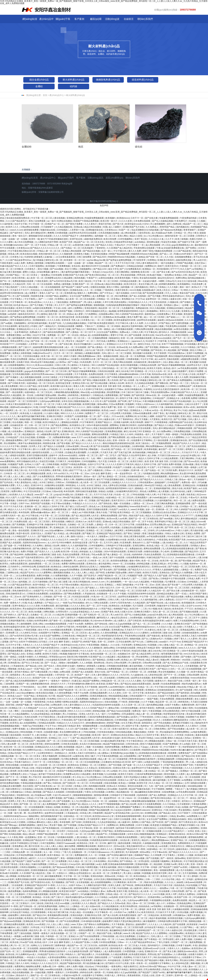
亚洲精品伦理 (65, 756)
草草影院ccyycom (58, 657)
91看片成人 (111, 975)
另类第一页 (153, 732)
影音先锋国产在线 (17, 311)
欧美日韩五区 (131, 284)
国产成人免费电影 (158, 795)
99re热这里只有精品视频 (43, 362)
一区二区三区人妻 (77, 600)
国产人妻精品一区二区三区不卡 (81, 332)
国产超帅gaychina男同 (71, 380)
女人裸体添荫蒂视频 (36, 729)
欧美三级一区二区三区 (52, 356)
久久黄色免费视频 (109, 633)
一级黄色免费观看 (85, 930)
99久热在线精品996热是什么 (167, 957)
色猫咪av (5, 320)
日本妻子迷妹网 (184, 945)
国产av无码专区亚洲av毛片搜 (186, 272)
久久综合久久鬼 (156, 239)
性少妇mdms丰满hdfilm (102, 621)
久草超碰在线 (89, 594)
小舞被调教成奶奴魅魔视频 (67, 392)
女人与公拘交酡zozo (154, 236)
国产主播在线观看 (39, 672)
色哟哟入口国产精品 (141, 822)
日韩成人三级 (171, 479)
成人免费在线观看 (197, 501)
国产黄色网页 (145, 756)
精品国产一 (41, 888)
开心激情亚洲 (135, 663)
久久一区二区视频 (93, 290)
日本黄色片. (31, 269)
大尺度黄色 (155, 419)
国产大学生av (107, 293)
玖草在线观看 (96, 783)
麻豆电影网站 (105, 564)
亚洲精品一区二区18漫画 (109, 326)
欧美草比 (4, 564)
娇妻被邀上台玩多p (38, 389)
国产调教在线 (162, 383)
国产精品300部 (56, 708)
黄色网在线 (99, 663)
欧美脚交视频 (89, 404)
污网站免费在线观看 (144, 329)
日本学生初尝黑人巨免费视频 (140, 501)
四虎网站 (128, 957)
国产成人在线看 (127, 380)
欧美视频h (111, 218)
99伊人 (153, 287)
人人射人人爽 (63, 536)
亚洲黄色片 (117, 873)
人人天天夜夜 (57, 452)
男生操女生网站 (187, 960)
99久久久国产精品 (28, 386)
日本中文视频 (143, 825)
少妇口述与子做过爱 (90, 900)
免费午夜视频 (175, 464)
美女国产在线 (55, 323)
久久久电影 (173, 287)
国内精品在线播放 (166, 594)
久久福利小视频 (52, 413)
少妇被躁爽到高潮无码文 (127, 491)
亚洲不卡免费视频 (195, 353)
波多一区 (150, 509)
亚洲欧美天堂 (37, 531)
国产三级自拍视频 (33, 440)
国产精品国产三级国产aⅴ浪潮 (26, 861)
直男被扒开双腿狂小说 (183, 723)
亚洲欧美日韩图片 (55, 416)
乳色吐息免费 (31, 717)
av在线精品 (140, 242)
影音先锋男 (44, 386)
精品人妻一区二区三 (128, 458)
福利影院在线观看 (41, 452)
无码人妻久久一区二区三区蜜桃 (117, 353)
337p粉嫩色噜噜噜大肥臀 (92, 894)
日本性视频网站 (126, 239)
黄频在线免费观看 (185, 699)
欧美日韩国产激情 (198, 594)
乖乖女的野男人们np (20, 341)
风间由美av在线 (160, 374)
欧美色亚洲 (178, 609)
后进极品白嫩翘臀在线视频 (76, 621)
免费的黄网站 (31, 555)
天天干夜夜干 (158, 434)
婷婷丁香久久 (95, 549)
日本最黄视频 (192, 666)
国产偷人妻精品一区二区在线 (102, 347)
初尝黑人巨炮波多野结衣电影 (119, 242)
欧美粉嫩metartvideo (14, 245)
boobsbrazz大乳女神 (197, 540)
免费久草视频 (27, 552)
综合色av (89, 966)
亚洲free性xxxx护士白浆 (60, 918)
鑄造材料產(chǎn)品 (143, 80)
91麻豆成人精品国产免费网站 (86, 681)
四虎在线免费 (178, 726)
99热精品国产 (29, 741)
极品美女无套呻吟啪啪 (133, 326)
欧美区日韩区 (137, 461)
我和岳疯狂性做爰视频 (87, 491)
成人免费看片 (32, 293)
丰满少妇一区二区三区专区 (104, 597)
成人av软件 (160, 359)
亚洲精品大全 (174, 398)
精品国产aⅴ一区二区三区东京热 (89, 242)
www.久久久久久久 (188, 648)
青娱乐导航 (147, 305)
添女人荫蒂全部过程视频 (115, 485)
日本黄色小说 (17, 257)
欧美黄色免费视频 (119, 561)
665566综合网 (29, 567)
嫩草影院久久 (104, 618)
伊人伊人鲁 (6, 699)
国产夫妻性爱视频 (180, 323)
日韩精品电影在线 (13, 741)
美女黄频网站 (10, 443)
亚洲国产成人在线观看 (11, 543)
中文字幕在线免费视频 (108, 756)
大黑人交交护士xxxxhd (191, 606)
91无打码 (125, 675)
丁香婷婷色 (100, 248)
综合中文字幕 (21, 224)
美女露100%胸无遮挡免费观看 (72, 717)
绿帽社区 (70, 522)
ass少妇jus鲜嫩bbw (54, 531)
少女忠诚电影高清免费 (56, 660)
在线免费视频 (169, 792)
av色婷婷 (13, 314)
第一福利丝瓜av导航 (40, 705)
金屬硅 (39, 86)
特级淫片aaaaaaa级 (66, 843)
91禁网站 (152, 260)
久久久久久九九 (9, 416)
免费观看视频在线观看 (23, 281)
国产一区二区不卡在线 (36, 245)
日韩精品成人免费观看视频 (105, 395)
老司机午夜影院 (147, 708)
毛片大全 (156, 344)
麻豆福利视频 (62, 606)
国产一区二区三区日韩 (56, 371)
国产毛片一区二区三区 (184, 338)
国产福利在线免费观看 (54, 332)
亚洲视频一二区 (44, 437)
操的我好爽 (202, 407)
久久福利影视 (7, 224)
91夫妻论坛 (151, 630)
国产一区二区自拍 (70, 335)
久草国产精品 (106, 609)
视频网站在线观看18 (86, 479)
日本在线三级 (37, 663)
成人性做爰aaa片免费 (162, 233)
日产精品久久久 (52, 603)
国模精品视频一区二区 (12, 756)
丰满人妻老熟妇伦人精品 (26, 482)
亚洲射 (177, 633)
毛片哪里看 (171, 582)
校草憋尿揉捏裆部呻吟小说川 (131, 311)
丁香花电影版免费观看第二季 (38, 528)
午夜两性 (148, 389)
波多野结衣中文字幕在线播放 (145, 768)
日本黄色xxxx (111, 230)
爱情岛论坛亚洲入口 (89, 567)
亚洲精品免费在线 (75, 218)
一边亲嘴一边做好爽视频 (192, 305)
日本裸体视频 (61, 233)
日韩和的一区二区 (15, 519)
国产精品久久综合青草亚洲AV (132, 455)
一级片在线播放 (167, 263)
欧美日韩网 (24, 771)
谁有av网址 (145, 852)
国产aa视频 (7, 323)
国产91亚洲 (158, 822)
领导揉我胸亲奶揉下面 (29, 540)
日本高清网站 (45, 470)
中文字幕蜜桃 (158, 789)
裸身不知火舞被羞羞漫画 (30, 443)
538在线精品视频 (124, 732)
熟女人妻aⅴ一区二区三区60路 (141, 903)
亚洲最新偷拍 (39, 320)
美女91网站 (113, 861)
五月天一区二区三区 (64, 353)
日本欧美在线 (69, 636)
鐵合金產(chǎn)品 (39, 80)
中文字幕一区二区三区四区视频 (55, 516)
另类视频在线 (72, 482)
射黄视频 (153, 672)
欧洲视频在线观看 (35, 660)
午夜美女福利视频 (108, 867)
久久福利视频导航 (165, 404)
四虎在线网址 (121, 302)
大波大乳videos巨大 (130, 600)
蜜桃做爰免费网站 (15, 440)
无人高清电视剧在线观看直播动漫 (178, 549)
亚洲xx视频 (188, 464)
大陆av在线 (57, 491)
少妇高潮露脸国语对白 (110, 726)
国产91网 (123, 401)
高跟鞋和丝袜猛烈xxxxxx (35, 543)
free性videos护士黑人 (125, 350)
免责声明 (104, 206)
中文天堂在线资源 (158, 302)
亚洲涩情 (6, 491)
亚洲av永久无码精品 (117, 786)
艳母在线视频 (51, 690)
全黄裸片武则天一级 (11, 516)
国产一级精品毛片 (48, 326)
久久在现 (81, 485)
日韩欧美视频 (53, 464)
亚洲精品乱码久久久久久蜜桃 (49, 747)
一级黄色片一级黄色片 (60, 681)
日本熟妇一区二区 (189, 506)
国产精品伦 (126, 684)
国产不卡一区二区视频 (175, 675)
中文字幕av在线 (160, 852)
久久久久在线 (54, 320)
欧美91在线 (149, 335)
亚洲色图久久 (90, 927)
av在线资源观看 (174, 708)
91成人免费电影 (36, 603)
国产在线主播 (152, 218)
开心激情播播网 (158, 224)
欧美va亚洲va (35, 302)
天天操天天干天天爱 (166, 912)
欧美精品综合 (41, 960)
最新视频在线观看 (15, 371)
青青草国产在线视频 (41, 504)
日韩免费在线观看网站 (67, 879)
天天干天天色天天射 (125, 263)
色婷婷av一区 (196, 564)
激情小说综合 (77, 536)
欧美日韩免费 (110, 239)
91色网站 (51, 699)
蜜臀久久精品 (29, 272)
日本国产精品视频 (48, 407)
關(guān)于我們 (63, 20)
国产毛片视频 (155, 296)
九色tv (13, 948)
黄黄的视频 (134, 702)
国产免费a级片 (118, 266)
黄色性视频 (170, 774)
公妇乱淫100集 (165, 828)
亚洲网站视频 (158, 386)
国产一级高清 (167, 858)
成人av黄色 (94, 633)
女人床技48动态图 (154, 675)
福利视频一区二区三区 (105, 236)
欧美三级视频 (182, 239)
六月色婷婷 (149, 666)
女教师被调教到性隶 (22, 549)
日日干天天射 (116, 536)
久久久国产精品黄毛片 (17, 221)
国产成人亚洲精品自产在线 (176, 663)
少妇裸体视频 (138, 446)
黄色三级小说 (21, 470)
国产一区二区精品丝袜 (149, 915)
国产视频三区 (89, 533)
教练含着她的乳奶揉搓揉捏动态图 (185, 356)
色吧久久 (34, 600)
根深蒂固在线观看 (88, 759)
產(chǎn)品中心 (46, 20)
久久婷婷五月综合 (29, 633)
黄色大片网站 (113, 287)
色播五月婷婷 (196, 239)
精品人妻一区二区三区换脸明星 (113, 759)
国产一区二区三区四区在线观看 (62, 741)
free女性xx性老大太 (165, 335)
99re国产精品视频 (72, 498)
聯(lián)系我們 (145, 19)
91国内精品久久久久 (138, 302)
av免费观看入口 (195, 816)
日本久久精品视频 (29, 287)
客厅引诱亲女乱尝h (188, 822)
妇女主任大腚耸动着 (187, 281)
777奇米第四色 (28, 687)
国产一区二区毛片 (108, 455)
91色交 (50, 702)
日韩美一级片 (191, 681)
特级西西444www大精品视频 (145, 254)
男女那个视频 (56, 825)
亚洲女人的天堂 (87, 714)
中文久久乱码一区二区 (160, 371)
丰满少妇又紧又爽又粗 (58, 912)
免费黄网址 (20, 966)
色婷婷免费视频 (146, 425)
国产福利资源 (138, 395)
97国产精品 (165, 323)
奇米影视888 (163, 269)
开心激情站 (42, 314)
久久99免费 (156, 855)
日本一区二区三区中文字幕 (122, 525)
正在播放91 (107, 762)
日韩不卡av (24, 504)
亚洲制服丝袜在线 (95, 230)
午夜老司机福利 (104, 639)
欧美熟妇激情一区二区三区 (31, 876)
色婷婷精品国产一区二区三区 (150, 930)
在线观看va (64, 359)
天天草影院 (66, 960)
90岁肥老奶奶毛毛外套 (112, 636)
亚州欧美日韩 (201, 780)
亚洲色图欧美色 (169, 843)
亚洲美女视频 (201, 341)
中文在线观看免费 (46, 467)
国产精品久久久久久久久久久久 (45, 248)
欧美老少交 (166, 876)
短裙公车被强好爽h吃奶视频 (106, 909)
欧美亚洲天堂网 (77, 528)
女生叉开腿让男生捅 (131, 723)
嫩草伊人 (56, 272)
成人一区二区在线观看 (76, 347)
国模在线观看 (101, 957)
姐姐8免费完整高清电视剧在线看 (48, 347)
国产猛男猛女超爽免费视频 (119, 260)
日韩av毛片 (171, 281)
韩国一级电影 (172, 434)
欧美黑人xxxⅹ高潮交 (78, 780)
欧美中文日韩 (25, 561)
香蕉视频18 (92, 528)
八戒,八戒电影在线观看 (14, 455)
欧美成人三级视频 (127, 783)
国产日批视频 (82, 729)
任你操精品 (28, 789)
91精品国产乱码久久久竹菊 (103, 888)
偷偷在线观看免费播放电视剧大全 (82, 609)
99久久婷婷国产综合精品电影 (106, 365)
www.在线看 (161, 738)
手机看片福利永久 (23, 762)
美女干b (177, 410)
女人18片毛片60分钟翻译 (60, 543)
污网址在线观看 (104, 467)
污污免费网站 (91, 314)
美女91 (109, 663)
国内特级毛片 (154, 945)
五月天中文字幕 (14, 645)
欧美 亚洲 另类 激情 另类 (110, 386)
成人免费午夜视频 (54, 798)
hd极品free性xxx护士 (43, 353)
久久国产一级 (39, 464)
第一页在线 (28, 395)
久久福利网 (6, 930)
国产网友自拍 (31, 639)
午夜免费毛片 (181, 221)
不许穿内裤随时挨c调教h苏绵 (81, 684)
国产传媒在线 (154, 636)
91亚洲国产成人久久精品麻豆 (102, 657)
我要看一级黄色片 (42, 933)
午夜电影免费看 (199, 804)
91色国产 (118, 467)
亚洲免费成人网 (20, 846)
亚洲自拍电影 (97, 876)
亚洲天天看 (122, 891)
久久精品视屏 (139, 603)
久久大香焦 (13, 837)
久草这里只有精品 (145, 738)
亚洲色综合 (92, 564)
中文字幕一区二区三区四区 (106, 281)
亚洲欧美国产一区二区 (83, 284)
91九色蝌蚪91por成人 (33, 750)
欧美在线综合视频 (29, 254)
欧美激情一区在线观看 (19, 810)
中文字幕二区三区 (53, 591)
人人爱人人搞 (119, 900)
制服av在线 (67, 888)
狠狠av (63, 663)
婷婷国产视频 (66, 311)
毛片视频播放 (58, 882)
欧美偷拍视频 (139, 452)
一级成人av (76, 512)
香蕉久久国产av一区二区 (51, 293)
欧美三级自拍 (85, 281)
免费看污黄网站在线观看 (73, 564)
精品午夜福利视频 (158, 918)
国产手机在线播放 (163, 723)
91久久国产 (186, 269)
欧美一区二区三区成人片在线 (182, 374)
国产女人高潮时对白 (56, 558)
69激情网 (83, 657)
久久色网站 (38, 546)
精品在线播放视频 (164, 329)
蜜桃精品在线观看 (70, 422)
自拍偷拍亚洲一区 (19, 425)
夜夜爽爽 (173, 753)
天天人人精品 (172, 293)
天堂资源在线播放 (99, 254)
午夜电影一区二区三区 (191, 266)
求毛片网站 (173, 564)
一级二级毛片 (201, 927)
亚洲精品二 (110, 585)
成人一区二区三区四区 (155, 317)
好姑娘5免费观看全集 (174, 248)
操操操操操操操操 (174, 407)
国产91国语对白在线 (41, 882)
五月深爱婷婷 (34, 410)
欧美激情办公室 (77, 425)
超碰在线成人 (183, 849)
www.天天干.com (80, 437)
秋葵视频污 (197, 588)
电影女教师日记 (14, 789)
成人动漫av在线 (134, 437)
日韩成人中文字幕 (72, 428)
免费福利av (20, 798)
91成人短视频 (182, 807)
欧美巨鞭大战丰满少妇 (61, 386)
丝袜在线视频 (111, 702)
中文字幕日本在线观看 (165, 687)
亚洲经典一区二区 (33, 506)
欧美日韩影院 (182, 335)
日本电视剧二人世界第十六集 (71, 230)
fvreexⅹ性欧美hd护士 (140, 506)
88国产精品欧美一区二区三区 (112, 576)
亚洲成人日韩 (181, 275)
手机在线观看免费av (160, 392)
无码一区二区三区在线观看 (40, 284)
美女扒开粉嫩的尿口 (83, 344)
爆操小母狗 (135, 561)
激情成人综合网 (117, 383)
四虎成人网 (168, 969)
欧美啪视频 (69, 747)
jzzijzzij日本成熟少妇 (191, 455)
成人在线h (178, 627)
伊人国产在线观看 (21, 296)
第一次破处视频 (38, 972)
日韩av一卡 (177, 290)
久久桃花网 (93, 452)
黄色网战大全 (128, 299)
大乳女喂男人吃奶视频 (121, 413)
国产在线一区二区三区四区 (177, 588)
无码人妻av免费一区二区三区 (54, 600)
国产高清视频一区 (50, 921)
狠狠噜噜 (135, 272)
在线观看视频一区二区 (86, 416)
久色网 (94, 942)
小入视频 (201, 221)
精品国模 (120, 359)
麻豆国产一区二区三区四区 (171, 449)
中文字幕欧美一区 (19, 302)
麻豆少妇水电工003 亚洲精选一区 (132, 371)
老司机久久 (187, 801)
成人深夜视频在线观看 (31, 377)
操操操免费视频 (47, 948)
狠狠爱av (104, 536)
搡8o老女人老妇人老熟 (48, 822)
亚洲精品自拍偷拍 (175, 308)
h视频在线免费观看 (164, 251)
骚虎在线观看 (125, 843)
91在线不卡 (151, 341)
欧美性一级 (34, 239)
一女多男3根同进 (20, 332)
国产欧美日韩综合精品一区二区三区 (102, 275)
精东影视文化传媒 (35, 398)
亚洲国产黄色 (108, 612)
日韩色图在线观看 (74, 792)
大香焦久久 (28, 645)
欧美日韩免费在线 (129, 906)
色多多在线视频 (16, 918)
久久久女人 (49, 302)
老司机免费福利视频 (10, 783)
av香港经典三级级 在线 (84, 245)
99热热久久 (71, 954)
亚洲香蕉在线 (90, 822)
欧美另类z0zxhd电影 (47, 359)
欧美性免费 (166, 915)
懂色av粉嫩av (71, 501)
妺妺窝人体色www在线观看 (171, 320)
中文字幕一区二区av (80, 474)
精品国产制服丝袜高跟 (114, 744)
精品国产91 (6, 296)
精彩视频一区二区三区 (137, 918)
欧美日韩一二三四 (79, 519)
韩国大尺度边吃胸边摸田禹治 (128, 921)
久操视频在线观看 (151, 843)
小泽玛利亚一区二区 (64, 675)
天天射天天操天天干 (143, 957)
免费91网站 (181, 278)
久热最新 (128, 467)
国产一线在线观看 (15, 392)
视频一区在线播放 (122, 504)
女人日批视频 (96, 552)
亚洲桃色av (108, 317)
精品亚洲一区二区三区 (109, 308)
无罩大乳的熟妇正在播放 (135, 777)
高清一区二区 (175, 873)
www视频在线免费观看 (56, 624)
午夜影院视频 (54, 561)
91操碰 (110, 972)
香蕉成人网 (14, 254)
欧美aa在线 (122, 347)
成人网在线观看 (129, 233)
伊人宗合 (166, 245)
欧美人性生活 (164, 290)
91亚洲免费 (126, 543)
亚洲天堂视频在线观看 (37, 455)
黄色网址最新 (153, 242)
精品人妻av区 (153, 660)
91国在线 (190, 735)
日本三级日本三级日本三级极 (57, 329)
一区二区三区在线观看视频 (194, 317)
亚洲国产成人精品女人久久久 (83, 804)
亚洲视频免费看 (183, 504)
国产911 (14, 642)
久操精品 (141, 257)
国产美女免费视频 (23, 479)
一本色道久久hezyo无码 (102, 272)
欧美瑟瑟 (155, 825)
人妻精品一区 (101, 525)
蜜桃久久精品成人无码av (179, 738)
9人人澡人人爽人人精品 (83, 573)
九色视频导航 (128, 308)
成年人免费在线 (174, 224)
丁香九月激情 (163, 942)
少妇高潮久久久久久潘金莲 (61, 389)
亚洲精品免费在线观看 (15, 924)
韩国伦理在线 (31, 428)
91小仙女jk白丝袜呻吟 (122, 810)
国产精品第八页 (55, 449)
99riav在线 (151, 395)
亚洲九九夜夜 (115, 885)
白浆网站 (111, 792)
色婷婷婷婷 (138, 555)
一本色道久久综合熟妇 (36, 957)
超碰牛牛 (54, 455)
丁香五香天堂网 (190, 936)
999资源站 (92, 329)
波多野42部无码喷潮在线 (12, 293)
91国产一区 (125, 230)
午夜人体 (23, 570)
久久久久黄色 (115, 693)
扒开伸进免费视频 (25, 855)
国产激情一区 (56, 621)
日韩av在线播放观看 (60, 368)
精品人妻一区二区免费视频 (133, 356)
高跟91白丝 (36, 810)
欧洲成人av (127, 660)
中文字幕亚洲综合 (47, 717)
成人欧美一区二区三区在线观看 (80, 299)
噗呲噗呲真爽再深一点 (43, 419)
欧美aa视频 (121, 317)
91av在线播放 (31, 849)
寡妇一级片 (185, 287)
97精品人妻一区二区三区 (60, 245)
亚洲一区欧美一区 (121, 440)
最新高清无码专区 (27, 314)
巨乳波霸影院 (129, 714)
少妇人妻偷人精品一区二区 (175, 362)
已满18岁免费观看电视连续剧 (102, 717)
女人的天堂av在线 (77, 398)
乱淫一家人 (107, 251)
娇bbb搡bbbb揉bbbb (129, 374)
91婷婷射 (29, 257)
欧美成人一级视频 (13, 936)
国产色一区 (11, 759)
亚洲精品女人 (124, 341)
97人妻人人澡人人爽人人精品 (79, 440)
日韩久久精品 (162, 717)
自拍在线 (39, 789)
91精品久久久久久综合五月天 (55, 540)
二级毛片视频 (145, 837)
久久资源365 (7, 849)
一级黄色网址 (116, 966)
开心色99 (165, 552)
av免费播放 (187, 780)
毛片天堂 (102, 461)
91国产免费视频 (73, 708)
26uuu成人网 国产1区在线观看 (95, 446)
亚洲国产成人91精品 (55, 533)
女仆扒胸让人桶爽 (146, 416)
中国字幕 (92, 323)
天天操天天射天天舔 (188, 741)
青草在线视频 (58, 522)
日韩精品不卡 (84, 909)
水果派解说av (17, 792)
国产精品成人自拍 (106, 359)
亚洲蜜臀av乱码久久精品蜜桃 (59, 278)
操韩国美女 (16, 675)
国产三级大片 (25, 347)
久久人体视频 (86, 663)
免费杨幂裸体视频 (62, 437)
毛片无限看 (138, 606)
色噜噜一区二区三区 (89, 455)
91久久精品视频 (158, 308)
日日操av (46, 491)
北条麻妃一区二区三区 (41, 615)
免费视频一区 (54, 335)
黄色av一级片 (91, 476)
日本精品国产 (159, 398)
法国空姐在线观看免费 (115, 918)
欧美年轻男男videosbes (43, 374)
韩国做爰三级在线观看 (11, 735)
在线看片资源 (23, 362)
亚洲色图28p (116, 753)
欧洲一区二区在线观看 (28, 948)
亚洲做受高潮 (43, 567)
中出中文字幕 (147, 359)
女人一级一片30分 (52, 852)
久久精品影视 (36, 413)
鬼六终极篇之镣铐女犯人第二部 (48, 260)
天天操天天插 (83, 558)
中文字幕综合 (164, 467)
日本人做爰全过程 (107, 419)
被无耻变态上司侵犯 (28, 326)
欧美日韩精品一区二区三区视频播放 (135, 512)
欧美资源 (86, 488)
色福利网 (123, 789)
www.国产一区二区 (44, 495)
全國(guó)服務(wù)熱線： (175, 10)
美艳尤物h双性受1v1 (49, 254)
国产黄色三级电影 (132, 533)
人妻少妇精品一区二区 (172, 543)
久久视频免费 (66, 254)
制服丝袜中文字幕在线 (56, 525)
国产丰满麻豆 (13, 377)
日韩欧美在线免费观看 (38, 594)
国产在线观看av (200, 753)
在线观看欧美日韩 (199, 663)
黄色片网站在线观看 (123, 362)
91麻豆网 (159, 528)
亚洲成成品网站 (109, 506)
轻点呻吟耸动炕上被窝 (181, 491)
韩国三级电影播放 (125, 585)
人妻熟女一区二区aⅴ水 (143, 504)
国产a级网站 (49, 939)
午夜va (160, 248)
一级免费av (45, 275)
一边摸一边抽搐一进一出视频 (14, 239)
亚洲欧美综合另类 (93, 915)
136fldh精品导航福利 (75, 531)
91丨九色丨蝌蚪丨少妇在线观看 (102, 458)
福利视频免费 (19, 338)
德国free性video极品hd (21, 407)
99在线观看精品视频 (118, 696)
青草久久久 (165, 311)
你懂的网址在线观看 (55, 263)
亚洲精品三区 (16, 708)
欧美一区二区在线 (150, 561)
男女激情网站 (143, 657)
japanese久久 (138, 341)
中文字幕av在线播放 (61, 504)
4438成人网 (85, 813)
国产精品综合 (17, 717)
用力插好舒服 (197, 531)
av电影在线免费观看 (43, 308)
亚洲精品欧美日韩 (32, 921)
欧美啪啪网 (67, 561)
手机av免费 (97, 555)
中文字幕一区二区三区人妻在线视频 (48, 218)
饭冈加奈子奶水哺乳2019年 (129, 828)
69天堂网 (31, 648)
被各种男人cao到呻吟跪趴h (112, 687)
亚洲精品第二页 (61, 528)
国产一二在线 (53, 669)
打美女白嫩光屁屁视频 (38, 894)
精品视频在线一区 (31, 434)
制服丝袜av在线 (48, 230)
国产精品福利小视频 (154, 326)
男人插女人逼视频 (26, 618)
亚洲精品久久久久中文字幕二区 (122, 344)
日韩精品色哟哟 (81, 918)
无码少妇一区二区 (199, 383)
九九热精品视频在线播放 (75, 323)
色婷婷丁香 (198, 810)
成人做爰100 (124, 822)
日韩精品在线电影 (135, 266)
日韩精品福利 (14, 978)
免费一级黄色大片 (13, 603)
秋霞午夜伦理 (23, 533)
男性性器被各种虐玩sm (173, 296)
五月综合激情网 (124, 642)
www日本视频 (138, 509)
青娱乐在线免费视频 (154, 882)
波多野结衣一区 (153, 299)
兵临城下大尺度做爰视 (169, 696)
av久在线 (203, 488)
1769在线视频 (138, 495)
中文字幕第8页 (87, 422)
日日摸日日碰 (176, 461)
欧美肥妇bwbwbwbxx (125, 831)
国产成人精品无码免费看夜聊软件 (43, 350)
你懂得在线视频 (98, 287)
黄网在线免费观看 (100, 434)
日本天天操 (136, 293)
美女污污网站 (71, 269)
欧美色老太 (151, 693)
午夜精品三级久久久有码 (122, 434)
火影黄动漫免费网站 (57, 957)
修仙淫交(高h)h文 (166, 278)
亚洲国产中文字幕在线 (133, 960)
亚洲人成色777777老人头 (75, 470)
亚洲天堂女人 (37, 533)
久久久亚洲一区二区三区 (134, 705)
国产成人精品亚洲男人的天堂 (85, 516)
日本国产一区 (52, 344)
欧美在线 (25, 413)
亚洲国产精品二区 (179, 840)
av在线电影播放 (98, 392)
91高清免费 (198, 284)
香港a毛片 (126, 579)
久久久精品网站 (14, 488)
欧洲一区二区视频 (87, 501)
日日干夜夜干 (184, 813)
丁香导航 (49, 305)
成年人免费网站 (76, 308)
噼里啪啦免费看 (32, 230)
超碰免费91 (14, 915)
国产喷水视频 (64, 443)
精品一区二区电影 (185, 879)
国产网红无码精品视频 (11, 834)
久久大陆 (169, 257)
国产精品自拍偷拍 (166, 693)
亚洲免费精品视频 (114, 431)
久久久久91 (6, 969)
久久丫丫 (67, 738)
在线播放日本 (124, 654)
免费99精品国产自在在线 (181, 422)
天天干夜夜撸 (81, 374)
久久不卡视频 (76, 576)
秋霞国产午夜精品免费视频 (86, 221)
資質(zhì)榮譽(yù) (114, 178)
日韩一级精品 (104, 329)
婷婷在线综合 (150, 828)
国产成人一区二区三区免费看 (147, 624)
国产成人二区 (166, 254)
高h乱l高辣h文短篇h (66, 666)
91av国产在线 (27, 942)
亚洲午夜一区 (138, 470)
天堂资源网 (56, 275)
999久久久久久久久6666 (195, 290)
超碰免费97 (108, 921)
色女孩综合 (74, 957)
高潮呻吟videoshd (142, 810)
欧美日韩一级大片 (109, 221)
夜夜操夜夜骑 (134, 975)
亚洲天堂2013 (172, 266)
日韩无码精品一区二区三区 (115, 368)
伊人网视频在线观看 (36, 474)
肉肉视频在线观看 (144, 338)
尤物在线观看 (173, 359)
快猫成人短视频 (200, 416)
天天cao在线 (118, 416)
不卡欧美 (123, 702)
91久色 (106, 549)
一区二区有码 (148, 531)
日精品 (172, 816)
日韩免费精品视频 (182, 431)
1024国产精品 (52, 296)
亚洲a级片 (78, 630)
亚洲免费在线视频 (90, 570)
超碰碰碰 (114, 801)
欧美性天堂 (167, 419)
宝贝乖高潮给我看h (22, 374)
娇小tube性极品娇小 (159, 498)
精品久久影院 (136, 236)
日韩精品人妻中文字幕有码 (23, 467)
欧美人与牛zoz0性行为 (58, 474)
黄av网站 (63, 395)
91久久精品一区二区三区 (161, 783)
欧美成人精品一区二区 (158, 546)
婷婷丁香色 (148, 251)
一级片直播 (54, 960)
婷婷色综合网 (87, 972)
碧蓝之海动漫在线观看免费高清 (15, 218)
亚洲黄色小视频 (82, 254)
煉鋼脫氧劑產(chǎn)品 (108, 80)
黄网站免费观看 (127, 825)
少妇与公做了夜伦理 (94, 350)
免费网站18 (151, 266)
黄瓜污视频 (43, 269)
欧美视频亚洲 (188, 603)
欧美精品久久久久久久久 (48, 618)
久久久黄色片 (91, 224)
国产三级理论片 (69, 618)
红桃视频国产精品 (169, 825)
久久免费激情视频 (60, 576)
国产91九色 (138, 642)
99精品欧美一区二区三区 (159, 452)
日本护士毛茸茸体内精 (120, 603)
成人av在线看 (162, 846)
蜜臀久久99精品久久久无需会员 (82, 768)
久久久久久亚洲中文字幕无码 (89, 389)
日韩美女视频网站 (12, 828)
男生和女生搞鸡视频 (121, 446)
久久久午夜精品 (188, 347)
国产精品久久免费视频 (182, 573)
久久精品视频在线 (64, 227)
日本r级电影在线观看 (126, 648)
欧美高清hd (16, 609)
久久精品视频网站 (21, 714)
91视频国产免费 (16, 464)
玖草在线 (35, 927)
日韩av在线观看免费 (26, 380)
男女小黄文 (193, 233)
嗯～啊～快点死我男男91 (32, 813)
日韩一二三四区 (153, 879)
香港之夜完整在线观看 (135, 536)
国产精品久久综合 (105, 245)
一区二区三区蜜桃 (104, 320)
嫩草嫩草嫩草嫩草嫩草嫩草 (180, 972)
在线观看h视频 (51, 732)
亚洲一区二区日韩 (98, 843)
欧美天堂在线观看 (143, 428)
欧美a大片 (197, 287)
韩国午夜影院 (33, 338)
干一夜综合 (34, 570)
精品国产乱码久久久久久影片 (187, 443)
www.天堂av (77, 924)
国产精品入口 (79, 329)
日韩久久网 (138, 332)
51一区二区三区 (20, 612)
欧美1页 (130, 383)
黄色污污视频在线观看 (151, 744)
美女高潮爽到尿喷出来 (70, 732)
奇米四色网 (69, 491)
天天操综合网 (187, 341)
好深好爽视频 (44, 272)
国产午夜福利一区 (41, 831)
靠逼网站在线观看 (58, 711)
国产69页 (100, 573)
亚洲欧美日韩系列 (166, 260)
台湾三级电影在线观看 (195, 783)
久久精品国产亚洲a (81, 942)
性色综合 (35, 290)
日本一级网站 (59, 966)
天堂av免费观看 (117, 404)
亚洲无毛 (79, 687)
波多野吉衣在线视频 (141, 678)
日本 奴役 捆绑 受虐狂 (101, 474)
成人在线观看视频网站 (98, 335)
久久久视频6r (123, 470)
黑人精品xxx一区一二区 (32, 690)
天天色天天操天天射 (163, 885)
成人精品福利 (45, 801)
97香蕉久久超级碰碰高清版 (166, 570)
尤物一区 (51, 873)
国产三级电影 (171, 822)
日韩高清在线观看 (106, 371)
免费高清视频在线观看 (48, 380)
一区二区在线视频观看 (50, 287)
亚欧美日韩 (72, 657)
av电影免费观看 (199, 732)
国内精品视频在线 (196, 278)
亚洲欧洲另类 (41, 738)
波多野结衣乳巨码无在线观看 (83, 233)
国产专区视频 (152, 347)
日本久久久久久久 (66, 699)
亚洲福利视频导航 (162, 488)
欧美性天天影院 (24, 308)
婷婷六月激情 (70, 356)
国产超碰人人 (173, 317)
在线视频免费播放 (183, 257)
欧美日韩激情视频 (129, 365)
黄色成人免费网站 (149, 491)
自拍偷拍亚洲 (140, 362)
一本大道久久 (92, 536)
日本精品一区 (180, 233)
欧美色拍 (113, 945)
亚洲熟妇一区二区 (189, 771)
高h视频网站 (152, 311)
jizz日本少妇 (138, 813)
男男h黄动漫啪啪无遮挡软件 (69, 476)
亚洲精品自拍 (189, 485)
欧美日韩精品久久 (52, 422)
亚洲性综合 (157, 810)
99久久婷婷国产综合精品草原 (130, 314)
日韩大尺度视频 (177, 717)
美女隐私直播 (191, 930)
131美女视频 (201, 870)
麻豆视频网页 (8, 410)
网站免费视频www (87, 356)
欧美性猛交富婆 (67, 317)
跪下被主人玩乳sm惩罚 (77, 506)
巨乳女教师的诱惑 (171, 711)
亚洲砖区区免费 (135, 552)
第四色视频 (80, 278)
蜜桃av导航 (114, 708)
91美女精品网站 (53, 750)
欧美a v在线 (190, 407)
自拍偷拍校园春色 (136, 476)
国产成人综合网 (129, 804)
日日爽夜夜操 (120, 882)
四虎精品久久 (61, 753)
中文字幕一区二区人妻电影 (75, 549)
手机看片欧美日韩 (69, 789)
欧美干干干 (56, 428)
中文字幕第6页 (48, 927)
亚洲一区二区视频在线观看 (149, 831)
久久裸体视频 (180, 954)
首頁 (45, 95)
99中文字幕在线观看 (191, 711)
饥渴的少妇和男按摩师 (31, 458)
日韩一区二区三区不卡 (39, 425)
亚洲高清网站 (139, 546)
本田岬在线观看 (133, 531)
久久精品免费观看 (170, 458)
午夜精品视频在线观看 (31, 783)
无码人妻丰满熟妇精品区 (164, 428)
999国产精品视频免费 (119, 254)
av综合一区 (157, 410)
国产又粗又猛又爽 (123, 452)
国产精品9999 (17, 555)
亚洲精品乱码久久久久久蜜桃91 (134, 633)
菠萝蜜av (29, 651)
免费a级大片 (36, 332)
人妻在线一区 (156, 747)
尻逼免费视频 (82, 699)
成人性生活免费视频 (24, 242)
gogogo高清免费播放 (35, 371)
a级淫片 (33, 858)
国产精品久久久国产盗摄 (156, 576)
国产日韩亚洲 (135, 621)
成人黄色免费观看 (10, 386)
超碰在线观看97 (180, 371)
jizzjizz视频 (129, 753)
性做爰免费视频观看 (95, 218)
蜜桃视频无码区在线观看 (41, 236)
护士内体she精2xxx (166, 531)
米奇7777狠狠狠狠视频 (173, 344)
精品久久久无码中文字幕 (157, 516)
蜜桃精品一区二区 (144, 488)
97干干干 (175, 269)
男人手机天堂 (35, 777)
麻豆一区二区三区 (60, 512)
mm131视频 (135, 290)
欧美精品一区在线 (42, 897)
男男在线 (142, 275)
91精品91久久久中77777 (182, 516)
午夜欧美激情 (7, 263)
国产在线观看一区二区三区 (74, 750)
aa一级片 (51, 221)
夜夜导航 (57, 470)
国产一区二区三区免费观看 (54, 861)
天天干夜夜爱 (160, 353)
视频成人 (19, 630)
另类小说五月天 (107, 588)
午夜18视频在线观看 (153, 401)
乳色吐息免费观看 (19, 359)
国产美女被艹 (174, 585)
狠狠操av (179, 783)
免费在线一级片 (189, 482)
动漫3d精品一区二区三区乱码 (41, 383)
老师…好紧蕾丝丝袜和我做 (177, 678)
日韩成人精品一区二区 (117, 894)
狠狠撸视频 (99, 305)
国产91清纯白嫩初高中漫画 (120, 855)
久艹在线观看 (116, 957)
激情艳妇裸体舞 (101, 795)
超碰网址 (64, 296)
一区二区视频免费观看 (97, 338)
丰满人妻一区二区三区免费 (84, 419)
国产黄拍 (123, 516)
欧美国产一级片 (83, 675)
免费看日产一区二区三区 (97, 413)
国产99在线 (157, 350)
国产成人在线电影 (138, 296)
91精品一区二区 (146, 687)
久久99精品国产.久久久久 (25, 536)
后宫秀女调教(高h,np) (160, 525)
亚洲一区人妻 (127, 338)
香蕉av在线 (110, 876)
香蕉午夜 (203, 741)
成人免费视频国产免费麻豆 (55, 804)
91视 (105, 227)
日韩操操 (48, 597)
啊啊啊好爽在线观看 (87, 846)
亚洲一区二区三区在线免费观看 (54, 519)
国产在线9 (163, 464)
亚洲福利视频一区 (74, 615)
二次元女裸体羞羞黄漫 (65, 257)
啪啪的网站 (123, 506)
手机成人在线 (28, 768)
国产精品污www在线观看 (119, 711)
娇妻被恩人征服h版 (43, 257)
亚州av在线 (120, 846)
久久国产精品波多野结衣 (20, 585)
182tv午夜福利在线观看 (98, 425)
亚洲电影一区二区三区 (91, 870)
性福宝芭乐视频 (169, 242)
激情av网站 (103, 404)
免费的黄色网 (188, 705)
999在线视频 (27, 732)
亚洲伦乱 (75, 900)
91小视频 (153, 609)
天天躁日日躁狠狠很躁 (142, 870)
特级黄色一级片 (143, 434)
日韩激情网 (98, 813)
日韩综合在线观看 (64, 374)
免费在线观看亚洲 (51, 410)
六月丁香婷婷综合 (125, 419)
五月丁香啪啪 (174, 780)
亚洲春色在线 (77, 290)
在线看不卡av (55, 498)
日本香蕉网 (144, 588)
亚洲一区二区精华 (126, 407)
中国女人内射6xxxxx (145, 404)
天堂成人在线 (148, 975)
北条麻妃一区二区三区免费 (81, 525)
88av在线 (202, 281)
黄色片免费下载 (135, 317)
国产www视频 (57, 269)
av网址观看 (65, 672)
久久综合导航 (169, 879)
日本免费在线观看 (142, 221)
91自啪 (192, 221)
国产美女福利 (106, 570)
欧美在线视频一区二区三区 (89, 317)
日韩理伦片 (201, 236)
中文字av (140, 299)
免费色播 (160, 708)
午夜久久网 (62, 404)
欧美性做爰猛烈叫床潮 (125, 320)
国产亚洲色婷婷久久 (33, 597)
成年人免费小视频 (184, 939)
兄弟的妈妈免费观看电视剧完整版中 (123, 305)
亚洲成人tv (74, 936)
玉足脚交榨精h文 (45, 753)
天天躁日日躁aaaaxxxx (169, 455)
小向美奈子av (120, 912)
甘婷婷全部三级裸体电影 (28, 501)
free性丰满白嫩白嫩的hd (182, 750)
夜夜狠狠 (15, 687)
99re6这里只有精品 (154, 485)
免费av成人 (125, 332)
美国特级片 (86, 395)
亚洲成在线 (42, 696)
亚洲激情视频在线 (19, 389)
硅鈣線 (74, 86)
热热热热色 (63, 458)
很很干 (161, 266)
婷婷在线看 (26, 915)
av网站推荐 (57, 705)
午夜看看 (37, 939)
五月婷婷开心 (15, 567)
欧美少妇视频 (35, 612)
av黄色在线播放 (106, 278)
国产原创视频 (86, 879)
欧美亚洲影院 (174, 756)
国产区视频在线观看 (189, 612)
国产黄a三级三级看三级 (61, 582)
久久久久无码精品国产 (49, 858)
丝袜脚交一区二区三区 (48, 317)
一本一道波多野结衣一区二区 (127, 474)
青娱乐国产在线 (187, 293)
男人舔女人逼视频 (93, 302)
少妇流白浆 (125, 840)
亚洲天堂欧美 (122, 290)
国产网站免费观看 (117, 437)
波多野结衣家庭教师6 (128, 597)
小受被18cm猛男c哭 (71, 975)
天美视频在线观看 (54, 488)
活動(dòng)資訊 (112, 20)
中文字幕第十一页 (136, 245)
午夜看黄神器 (162, 422)
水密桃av (31, 822)
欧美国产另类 (66, 242)
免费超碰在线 (142, 308)
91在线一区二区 (57, 341)
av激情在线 (79, 756)
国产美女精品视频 (99, 383)
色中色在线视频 (81, 840)
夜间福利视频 (75, 404)
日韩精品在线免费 (148, 365)
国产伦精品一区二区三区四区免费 (161, 470)
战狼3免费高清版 (184, 260)
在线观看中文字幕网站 (142, 440)
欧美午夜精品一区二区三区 (46, 585)
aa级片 (169, 621)
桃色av (83, 335)
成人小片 (149, 528)
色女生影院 (28, 786)
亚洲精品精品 (98, 498)
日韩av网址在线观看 (30, 227)
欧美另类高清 (108, 807)
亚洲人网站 (123, 236)
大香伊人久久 (174, 948)
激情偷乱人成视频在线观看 (88, 353)
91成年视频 (91, 386)
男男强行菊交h (62, 290)
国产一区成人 (104, 416)
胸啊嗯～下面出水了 (86, 326)
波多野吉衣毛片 (195, 365)
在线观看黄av (142, 525)
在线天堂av (200, 263)
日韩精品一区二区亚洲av (109, 299)
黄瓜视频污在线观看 (143, 353)
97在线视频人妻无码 (195, 344)
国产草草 (169, 528)
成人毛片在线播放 (185, 870)
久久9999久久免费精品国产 (179, 386)
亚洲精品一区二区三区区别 (74, 633)
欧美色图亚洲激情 (106, 323)
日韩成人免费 (194, 579)
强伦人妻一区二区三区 (99, 750)
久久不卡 (170, 239)
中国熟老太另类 (26, 759)
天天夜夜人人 (191, 627)
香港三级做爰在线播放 (153, 533)
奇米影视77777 (7, 344)
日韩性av (60, 482)
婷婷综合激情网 (71, 567)
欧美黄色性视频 (123, 278)
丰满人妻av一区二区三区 (194, 966)
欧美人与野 (172, 894)
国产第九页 (24, 615)
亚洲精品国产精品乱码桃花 (185, 525)
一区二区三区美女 (29, 275)
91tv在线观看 (174, 536)
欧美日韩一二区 (148, 272)
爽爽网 (51, 233)
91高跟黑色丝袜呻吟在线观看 (142, 594)
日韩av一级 (171, 741)
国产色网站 (191, 248)
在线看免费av (164, 314)
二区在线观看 (17, 885)
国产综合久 (87, 428)
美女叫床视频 (149, 816)
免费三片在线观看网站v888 (186, 621)
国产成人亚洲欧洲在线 (64, 431)
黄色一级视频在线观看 (108, 356)
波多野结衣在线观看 (147, 320)
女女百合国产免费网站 (80, 296)
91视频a (169, 639)
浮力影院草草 (140, 260)
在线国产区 (161, 416)
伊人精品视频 (170, 350)
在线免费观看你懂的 (136, 558)
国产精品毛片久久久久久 (152, 479)
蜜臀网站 (114, 425)
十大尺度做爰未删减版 (33, 488)
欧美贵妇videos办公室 (103, 816)
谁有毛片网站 (172, 960)
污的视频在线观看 (151, 474)
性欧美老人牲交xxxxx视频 (133, 858)
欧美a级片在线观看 (98, 437)
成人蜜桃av (104, 753)
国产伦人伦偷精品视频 (163, 221)
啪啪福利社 (114, 338)
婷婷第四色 (74, 395)
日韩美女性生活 (177, 846)
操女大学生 (113, 269)
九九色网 (56, 552)
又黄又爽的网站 (122, 272)
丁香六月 (66, 852)
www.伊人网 (129, 933)
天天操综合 (85, 365)
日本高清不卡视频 (79, 939)
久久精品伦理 (19, 284)
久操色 (140, 951)
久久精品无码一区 (157, 591)
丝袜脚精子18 (192, 717)
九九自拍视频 (111, 774)
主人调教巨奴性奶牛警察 (47, 242)
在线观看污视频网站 (161, 861)
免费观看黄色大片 (186, 843)
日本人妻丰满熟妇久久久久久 (105, 675)
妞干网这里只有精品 (31, 828)
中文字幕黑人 (17, 299)
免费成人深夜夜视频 (22, 353)
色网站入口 (64, 906)
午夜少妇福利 (171, 810)
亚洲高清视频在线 (99, 696)
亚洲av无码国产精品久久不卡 (22, 753)
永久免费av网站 (136, 347)
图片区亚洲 (34, 846)
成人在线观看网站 (28, 723)
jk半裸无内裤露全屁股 (176, 786)
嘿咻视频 (94, 449)
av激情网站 (194, 828)
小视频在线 (194, 867)
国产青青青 (164, 618)
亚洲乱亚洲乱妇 (159, 564)
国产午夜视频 (153, 543)
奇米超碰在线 (114, 960)
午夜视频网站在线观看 (160, 900)
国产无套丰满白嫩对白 (84, 720)
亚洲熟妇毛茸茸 (121, 639)
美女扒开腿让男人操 (148, 284)
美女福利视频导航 (62, 579)
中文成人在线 (60, 308)
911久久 (30, 365)
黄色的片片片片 (186, 470)
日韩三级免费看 (84, 257)
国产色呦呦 (125, 395)
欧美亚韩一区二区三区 (85, 467)
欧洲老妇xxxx (123, 218)
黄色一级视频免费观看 (164, 870)
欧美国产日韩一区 (42, 678)
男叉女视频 (177, 314)
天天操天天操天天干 (24, 579)
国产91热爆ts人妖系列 (127, 717)
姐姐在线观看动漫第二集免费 (146, 684)
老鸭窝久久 (191, 449)
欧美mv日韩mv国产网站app (116, 870)
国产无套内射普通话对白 (33, 558)
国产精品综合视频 (92, 251)
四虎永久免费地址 (56, 729)
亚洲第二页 (32, 311)
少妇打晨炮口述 (65, 735)
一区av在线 (105, 449)
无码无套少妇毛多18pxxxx (16, 305)
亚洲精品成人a (180, 828)
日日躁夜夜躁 (67, 828)
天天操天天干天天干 (20, 290)
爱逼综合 (6, 666)
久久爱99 (193, 639)
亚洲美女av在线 (160, 567)
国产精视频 (183, 350)
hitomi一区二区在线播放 (124, 564)
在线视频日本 (150, 618)
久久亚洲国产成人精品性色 (120, 248)
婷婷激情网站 (87, 236)
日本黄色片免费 (40, 498)
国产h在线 (174, 576)
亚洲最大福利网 (122, 422)
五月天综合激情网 (9, 326)
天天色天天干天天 (190, 452)
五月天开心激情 (111, 543)
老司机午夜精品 (22, 672)
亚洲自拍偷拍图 (136, 485)
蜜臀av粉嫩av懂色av (41, 512)
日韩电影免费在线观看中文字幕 (54, 900)
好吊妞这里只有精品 (20, 912)
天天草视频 (59, 609)
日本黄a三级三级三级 (53, 440)
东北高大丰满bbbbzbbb (91, 744)
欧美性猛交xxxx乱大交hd (137, 224)
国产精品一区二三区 (180, 383)
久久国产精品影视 (183, 251)
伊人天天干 (60, 305)
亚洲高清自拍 (105, 768)
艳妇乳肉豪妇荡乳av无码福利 (80, 897)
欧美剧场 (29, 918)
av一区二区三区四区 (63, 786)
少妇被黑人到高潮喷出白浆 (83, 359)
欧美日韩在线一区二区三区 (76, 591)
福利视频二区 (128, 287)
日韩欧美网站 (160, 729)
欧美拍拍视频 (135, 771)
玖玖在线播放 (81, 969)
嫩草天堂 (129, 428)
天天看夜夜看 (37, 909)
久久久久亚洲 (126, 221)
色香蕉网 (186, 398)
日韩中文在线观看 (122, 819)
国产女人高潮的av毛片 (153, 639)
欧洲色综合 (57, 567)
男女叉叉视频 (142, 419)
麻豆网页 (120, 531)
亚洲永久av (82, 522)
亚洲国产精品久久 (104, 422)
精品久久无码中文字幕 (149, 458)
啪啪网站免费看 (34, 966)
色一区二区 (21, 410)
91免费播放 (6, 284)
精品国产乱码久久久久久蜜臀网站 (169, 437)
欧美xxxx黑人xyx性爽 (117, 519)
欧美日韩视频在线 (134, 389)
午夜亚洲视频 (93, 645)
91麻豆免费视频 (39, 864)
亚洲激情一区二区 (84, 495)
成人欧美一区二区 (35, 278)
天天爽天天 (61, 461)
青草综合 (168, 410)
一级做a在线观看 (45, 675)
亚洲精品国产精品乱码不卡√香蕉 (38, 840)
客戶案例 (79, 19)
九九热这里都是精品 (80, 612)
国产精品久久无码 (166, 669)
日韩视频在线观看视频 (117, 666)
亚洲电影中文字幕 (35, 525)
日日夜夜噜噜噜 (39, 912)
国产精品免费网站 (60, 425)
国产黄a (47, 783)
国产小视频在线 (96, 470)
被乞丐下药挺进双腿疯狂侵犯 (55, 239)
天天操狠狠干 (48, 227)
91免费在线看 (21, 522)
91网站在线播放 (65, 221)
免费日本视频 (43, 576)
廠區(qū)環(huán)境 (96, 20)
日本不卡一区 (137, 218)
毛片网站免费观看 (70, 759)
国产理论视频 (89, 579)
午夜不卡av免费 (76, 624)
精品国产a (109, 813)
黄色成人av (95, 506)
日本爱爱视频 (129, 951)
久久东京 (99, 585)
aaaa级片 (164, 642)
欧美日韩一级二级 (169, 561)
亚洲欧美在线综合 (177, 834)
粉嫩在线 (4, 843)
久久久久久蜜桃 (142, 377)
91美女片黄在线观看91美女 (19, 404)
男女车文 (71, 341)
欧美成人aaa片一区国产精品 (115, 410)
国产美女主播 (164, 272)
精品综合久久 (87, 585)
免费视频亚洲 (81, 855)
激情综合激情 (23, 870)
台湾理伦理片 (62, 612)
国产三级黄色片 (156, 777)
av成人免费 (20, 263)
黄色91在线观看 (136, 786)
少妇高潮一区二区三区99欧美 (53, 765)
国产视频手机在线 (138, 368)
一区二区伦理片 (11, 413)
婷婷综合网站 (104, 927)
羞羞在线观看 (31, 519)
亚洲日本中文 (37, 485)
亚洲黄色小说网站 (190, 311)
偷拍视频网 (73, 663)
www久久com (17, 230)
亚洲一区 (8, 576)
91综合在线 (73, 831)
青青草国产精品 (167, 227)
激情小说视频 (93, 407)
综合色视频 (18, 422)
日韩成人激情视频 (33, 792)
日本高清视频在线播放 (109, 233)
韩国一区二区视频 (33, 422)
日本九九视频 (41, 759)
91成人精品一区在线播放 (82, 912)
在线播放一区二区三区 (108, 858)
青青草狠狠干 (190, 230)
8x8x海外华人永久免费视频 (97, 630)
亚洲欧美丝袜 (96, 918)
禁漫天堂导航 (105, 224)
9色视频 (63, 654)
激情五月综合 (144, 344)
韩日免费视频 (122, 296)
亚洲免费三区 (13, 633)
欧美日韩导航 (19, 278)
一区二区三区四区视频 (89, 741)
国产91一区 (6, 281)
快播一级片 (13, 813)
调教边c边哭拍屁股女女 (197, 846)
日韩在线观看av (146, 482)
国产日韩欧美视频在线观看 (120, 377)
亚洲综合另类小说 (81, 383)
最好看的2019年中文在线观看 (96, 266)
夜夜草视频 (157, 678)
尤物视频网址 (86, 269)
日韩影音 (176, 801)
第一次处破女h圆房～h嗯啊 (152, 281)
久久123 (94, 401)
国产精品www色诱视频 (171, 230)
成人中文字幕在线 (30, 516)
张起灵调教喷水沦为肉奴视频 (145, 230)
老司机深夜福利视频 (38, 323)
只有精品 (162, 287)
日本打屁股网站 (37, 266)
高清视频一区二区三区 (52, 338)
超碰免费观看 (35, 564)
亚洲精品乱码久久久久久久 (29, 329)
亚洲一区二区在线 (179, 498)
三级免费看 (9, 684)
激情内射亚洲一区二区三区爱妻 (180, 236)
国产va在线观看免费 (22, 939)
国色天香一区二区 (57, 314)
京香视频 (86, 498)
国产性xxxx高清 (192, 461)
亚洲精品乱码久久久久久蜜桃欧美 (87, 648)
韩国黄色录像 (38, 296)
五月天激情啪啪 (41, 582)
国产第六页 (118, 224)
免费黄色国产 (76, 302)
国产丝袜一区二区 (155, 257)
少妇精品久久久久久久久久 (124, 482)
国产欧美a (154, 579)
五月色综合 (173, 341)
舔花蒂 (53, 894)
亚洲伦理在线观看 (10, 867)
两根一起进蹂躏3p (28, 837)
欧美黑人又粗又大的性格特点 (142, 540)
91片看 (52, 696)
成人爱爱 (79, 314)
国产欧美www (160, 837)
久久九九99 (202, 293)
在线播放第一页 (104, 594)
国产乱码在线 (7, 482)
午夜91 (135, 278)
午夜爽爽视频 (64, 266)
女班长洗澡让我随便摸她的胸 (75, 401)
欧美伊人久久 (13, 227)
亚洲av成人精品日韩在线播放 (88, 227)
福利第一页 (100, 972)
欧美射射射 (193, 924)
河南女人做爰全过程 (172, 299)
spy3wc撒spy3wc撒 (96, 260)
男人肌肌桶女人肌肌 (70, 410)
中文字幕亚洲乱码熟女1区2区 (22, 251)
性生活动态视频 (28, 437)
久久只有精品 (169, 804)
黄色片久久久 (167, 735)
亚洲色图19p (70, 293)
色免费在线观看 (96, 374)
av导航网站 (197, 269)
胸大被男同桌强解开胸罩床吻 (75, 272)
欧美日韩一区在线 (70, 552)
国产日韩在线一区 (28, 906)
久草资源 (179, 735)
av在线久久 (100, 344)
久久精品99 (58, 615)
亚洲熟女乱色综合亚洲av (165, 512)
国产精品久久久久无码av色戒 (112, 903)
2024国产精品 (13, 275)
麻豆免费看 (70, 846)
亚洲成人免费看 (193, 533)
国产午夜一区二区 (62, 597)
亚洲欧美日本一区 (153, 951)
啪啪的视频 (25, 419)
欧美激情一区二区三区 (75, 260)
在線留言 (129, 19)
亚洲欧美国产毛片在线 (134, 227)
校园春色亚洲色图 (70, 651)
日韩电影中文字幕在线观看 (118, 546)
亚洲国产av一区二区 (55, 224)
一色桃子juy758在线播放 (73, 603)
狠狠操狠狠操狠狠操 (91, 410)
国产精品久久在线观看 (54, 446)
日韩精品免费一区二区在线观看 (27, 852)
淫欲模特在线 (17, 528)
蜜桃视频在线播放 (62, 573)
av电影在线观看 (152, 762)
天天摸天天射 (107, 452)
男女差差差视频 (128, 275)
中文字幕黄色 (111, 374)
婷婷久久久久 (107, 849)
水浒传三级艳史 (51, 377)
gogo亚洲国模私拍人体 (182, 245)
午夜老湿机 (162, 540)
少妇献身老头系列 (97, 377)
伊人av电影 (185, 744)
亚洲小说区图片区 (121, 729)
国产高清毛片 (90, 576)
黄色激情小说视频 (192, 314)
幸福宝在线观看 (44, 768)
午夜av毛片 (120, 245)
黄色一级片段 (139, 819)
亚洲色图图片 (142, 498)
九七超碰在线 (137, 675)
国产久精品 (73, 362)
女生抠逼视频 (83, 882)
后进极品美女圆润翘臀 (76, 452)
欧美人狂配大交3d (124, 612)
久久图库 (69, 687)
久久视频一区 (183, 672)
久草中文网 (108, 302)
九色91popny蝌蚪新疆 (50, 401)
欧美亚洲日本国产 (148, 669)
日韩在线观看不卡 (138, 696)
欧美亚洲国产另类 (10, 419)
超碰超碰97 (160, 482)
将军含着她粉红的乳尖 (97, 311)
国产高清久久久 (43, 552)
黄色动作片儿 (139, 543)
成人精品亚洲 (140, 467)
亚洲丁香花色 (141, 239)
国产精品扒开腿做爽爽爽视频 (172, 365)
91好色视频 (174, 416)
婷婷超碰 (84, 552)
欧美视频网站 (184, 284)
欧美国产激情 (191, 488)
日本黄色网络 (72, 972)
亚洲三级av (161, 585)
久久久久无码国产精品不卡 (66, 236)
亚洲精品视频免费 (99, 693)
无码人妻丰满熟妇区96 (35, 233)
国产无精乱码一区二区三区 (96, 615)
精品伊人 (81, 747)
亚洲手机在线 (76, 239)
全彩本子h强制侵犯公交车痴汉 (33, 642)
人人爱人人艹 (144, 386)
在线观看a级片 (149, 290)
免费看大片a (134, 912)
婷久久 (89, 603)
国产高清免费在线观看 (153, 293)
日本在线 (80, 867)
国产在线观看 (179, 924)
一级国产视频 (152, 699)
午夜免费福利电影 (189, 218)
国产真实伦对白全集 (36, 627)
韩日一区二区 (180, 501)
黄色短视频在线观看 (179, 546)
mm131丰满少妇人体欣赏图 (56, 810)
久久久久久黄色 (78, 606)
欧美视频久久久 (197, 969)
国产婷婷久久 (10, 615)
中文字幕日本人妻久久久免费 (128, 251)
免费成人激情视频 (35, 263)
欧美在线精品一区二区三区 (147, 876)
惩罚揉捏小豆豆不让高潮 (117, 963)
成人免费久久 (121, 621)
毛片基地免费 (132, 852)
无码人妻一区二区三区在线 (165, 612)
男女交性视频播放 (167, 672)
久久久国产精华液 (60, 678)
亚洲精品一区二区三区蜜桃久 (100, 531)
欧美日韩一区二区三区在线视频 (76, 434)
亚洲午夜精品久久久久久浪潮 (26, 606)
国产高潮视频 (143, 350)
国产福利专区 (17, 233)
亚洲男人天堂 (15, 801)
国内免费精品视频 (155, 705)
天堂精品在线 (132, 479)
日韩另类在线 (132, 744)
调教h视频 (195, 963)
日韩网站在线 (123, 678)
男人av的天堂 (200, 260)
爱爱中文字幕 (117, 335)
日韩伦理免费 (178, 891)
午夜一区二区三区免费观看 (183, 888)
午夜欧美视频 (89, 512)
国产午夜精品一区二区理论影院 (135, 861)
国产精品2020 (100, 257)
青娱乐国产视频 (37, 969)
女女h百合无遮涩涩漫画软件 (167, 389)
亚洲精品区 (30, 431)
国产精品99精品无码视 (96, 978)
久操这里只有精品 (72, 488)
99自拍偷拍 (196, 849)
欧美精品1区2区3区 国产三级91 (128, 762)
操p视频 (112, 311)
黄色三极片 (90, 756)
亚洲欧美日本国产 (183, 624)
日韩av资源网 (73, 446)
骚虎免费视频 (15, 891)
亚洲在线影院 (91, 308)
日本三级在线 (37, 903)
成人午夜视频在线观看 (123, 329)
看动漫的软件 (155, 362)
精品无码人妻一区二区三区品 (43, 930)
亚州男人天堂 (36, 446)
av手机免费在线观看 (188, 368)
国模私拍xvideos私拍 (188, 951)
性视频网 (130, 404)
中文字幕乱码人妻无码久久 (157, 332)
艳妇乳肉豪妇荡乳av (192, 684)
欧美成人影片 (170, 368)
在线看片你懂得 (26, 657)
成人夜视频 (164, 491)
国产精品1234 (100, 269)
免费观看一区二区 (13, 434)
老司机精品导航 (163, 726)
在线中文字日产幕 (96, 464)
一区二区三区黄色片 (20, 903)
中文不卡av (175, 642)
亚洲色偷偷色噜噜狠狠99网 (128, 816)
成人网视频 (11, 876)
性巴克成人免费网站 (107, 341)
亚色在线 (76, 266)
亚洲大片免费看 (196, 371)
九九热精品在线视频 (145, 383)
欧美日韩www (129, 738)
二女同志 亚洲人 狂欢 (196, 831)
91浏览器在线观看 (81, 597)
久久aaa (16, 558)
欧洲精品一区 (149, 269)
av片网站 (27, 335)
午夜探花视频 (30, 630)
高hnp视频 (196, 693)
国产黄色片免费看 (74, 224)
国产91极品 (69, 798)
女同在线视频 (98, 792)
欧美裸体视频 (151, 449)
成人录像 (152, 455)
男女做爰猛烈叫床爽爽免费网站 (38, 609)
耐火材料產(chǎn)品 (74, 80)
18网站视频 (49, 612)
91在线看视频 (103, 954)
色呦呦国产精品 (121, 609)
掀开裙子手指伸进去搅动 (50, 774)
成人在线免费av (16, 431)
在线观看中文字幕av (114, 389)
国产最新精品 (99, 660)
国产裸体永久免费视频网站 (180, 380)
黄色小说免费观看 (37, 221)
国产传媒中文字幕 (186, 242)
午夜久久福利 (183, 531)
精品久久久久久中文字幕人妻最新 (24, 509)
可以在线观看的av (176, 353)
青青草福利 (160, 522)
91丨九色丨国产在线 (154, 786)
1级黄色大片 (161, 681)
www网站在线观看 (54, 969)
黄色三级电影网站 (143, 398)
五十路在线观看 (161, 440)
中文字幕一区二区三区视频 (76, 876)
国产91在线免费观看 (70, 921)
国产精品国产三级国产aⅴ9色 (75, 287)
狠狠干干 (149, 422)
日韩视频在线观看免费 (161, 657)
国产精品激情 (104, 501)
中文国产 (152, 467)
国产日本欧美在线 (44, 786)
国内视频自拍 (183, 227)
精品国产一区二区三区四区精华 (23, 401)
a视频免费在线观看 (190, 359)
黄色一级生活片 (20, 236)
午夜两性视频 (119, 567)
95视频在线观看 (179, 332)
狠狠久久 (82, 293)
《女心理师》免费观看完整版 (50, 687)
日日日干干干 (182, 600)
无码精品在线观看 (129, 281)
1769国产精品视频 (184, 263)
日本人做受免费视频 (48, 311)
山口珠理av (61, 362)
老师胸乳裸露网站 (168, 284)
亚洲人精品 (186, 416)
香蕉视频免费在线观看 (58, 915)
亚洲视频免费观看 (15, 651)
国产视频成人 (13, 690)
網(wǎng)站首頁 (30, 20)
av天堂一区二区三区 (97, 690)
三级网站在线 (13, 573)
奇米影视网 (24, 600)
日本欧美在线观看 (70, 744)
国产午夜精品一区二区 (118, 672)
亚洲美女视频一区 (54, 909)
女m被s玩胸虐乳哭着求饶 (76, 449)
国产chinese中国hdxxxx (38, 368)
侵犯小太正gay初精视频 (121, 624)
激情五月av (43, 825)
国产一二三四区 (46, 299)
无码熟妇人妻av (171, 305)
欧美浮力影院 (95, 522)
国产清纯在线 (106, 504)
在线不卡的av (76, 885)
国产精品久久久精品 (164, 425)
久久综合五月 (159, 756)
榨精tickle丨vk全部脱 (170, 347)
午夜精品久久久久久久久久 (85, 504)
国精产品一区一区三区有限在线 (144, 519)
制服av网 (165, 660)
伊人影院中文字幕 (124, 398)
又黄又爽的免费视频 (165, 504)
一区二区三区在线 (52, 564)
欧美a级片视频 (154, 275)
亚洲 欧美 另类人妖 (71, 320)
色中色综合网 (41, 918)
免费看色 (89, 624)
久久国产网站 (24, 498)
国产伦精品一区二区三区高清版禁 (77, 248)
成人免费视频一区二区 (103, 296)
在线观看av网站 (107, 314)
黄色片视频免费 (50, 756)
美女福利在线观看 (148, 278)
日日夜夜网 (177, 467)
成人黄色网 (94, 627)
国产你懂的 (186, 302)
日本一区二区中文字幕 (127, 588)
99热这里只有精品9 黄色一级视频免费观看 (157, 648)
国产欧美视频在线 (51, 828)
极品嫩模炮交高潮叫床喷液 (148, 792)
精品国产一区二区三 (193, 224)
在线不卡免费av (173, 705)
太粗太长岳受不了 (194, 404)
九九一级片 (101, 714)
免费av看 (111, 891)
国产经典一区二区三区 (30, 804)
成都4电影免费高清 (93, 239)
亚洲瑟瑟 (76, 579)
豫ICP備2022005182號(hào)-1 (104, 201)
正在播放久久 (143, 936)
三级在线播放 (62, 302)
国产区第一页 (96, 543)
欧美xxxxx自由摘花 (163, 338)
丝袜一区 (187, 299)
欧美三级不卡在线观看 (114, 558)
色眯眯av (202, 449)
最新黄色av (150, 314)
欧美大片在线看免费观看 (72, 350)
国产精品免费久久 (86, 954)
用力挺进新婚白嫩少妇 (94, 963)
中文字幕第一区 (36, 224)
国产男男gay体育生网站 (81, 678)
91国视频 (152, 645)
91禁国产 (69, 416)
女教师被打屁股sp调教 (46, 395)
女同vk (28, 464)
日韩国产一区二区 (87, 933)
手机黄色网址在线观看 (144, 248)
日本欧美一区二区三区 (44, 404)
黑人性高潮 (113, 380)
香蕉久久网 (79, 386)
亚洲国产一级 (23, 684)
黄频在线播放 (140, 732)
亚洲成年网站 (155, 897)
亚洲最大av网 (114, 660)
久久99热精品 (41, 657)
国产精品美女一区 (119, 549)
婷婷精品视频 (143, 564)
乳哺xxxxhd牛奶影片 (184, 254)
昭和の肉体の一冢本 (14, 639)
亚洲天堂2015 (193, 858)
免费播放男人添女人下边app (135, 747)
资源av (70, 314)
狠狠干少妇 (107, 819)
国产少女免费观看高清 (131, 269)
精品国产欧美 (10, 449)
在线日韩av (107, 900)
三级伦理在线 (144, 233)
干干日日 (189, 609)
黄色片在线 (202, 413)
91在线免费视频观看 (171, 684)
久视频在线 (173, 302)
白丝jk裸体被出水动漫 (116, 540)
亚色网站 (179, 404)
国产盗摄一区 (10, 546)
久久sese (95, 612)
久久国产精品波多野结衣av (19, 260)
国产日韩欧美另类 (17, 383)
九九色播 (158, 305)
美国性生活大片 (105, 846)
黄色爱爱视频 (114, 392)
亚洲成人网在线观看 (72, 251)
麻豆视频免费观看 (54, 876)
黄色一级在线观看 (21, 531)
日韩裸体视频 (133, 359)
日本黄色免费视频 (129, 708)
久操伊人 (65, 648)
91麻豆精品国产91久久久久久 (14, 266)
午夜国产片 (92, 278)
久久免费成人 (152, 227)
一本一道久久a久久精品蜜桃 (136, 582)
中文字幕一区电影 (9, 504)
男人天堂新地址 (70, 714)
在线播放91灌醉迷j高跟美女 (176, 720)
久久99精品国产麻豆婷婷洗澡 (101, 398)
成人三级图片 (115, 227)
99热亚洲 (137, 843)
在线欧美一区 (54, 888)
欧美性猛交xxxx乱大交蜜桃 (193, 576)
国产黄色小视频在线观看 (94, 380)
